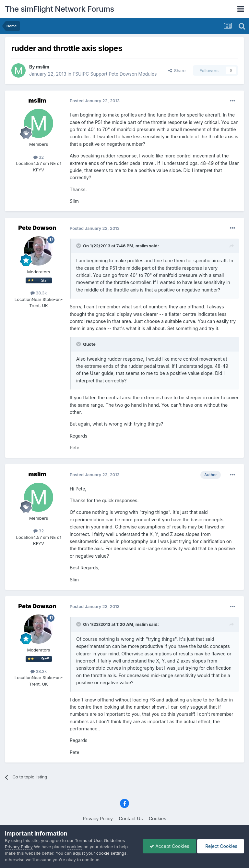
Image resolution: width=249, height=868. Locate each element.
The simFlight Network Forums (59, 9)
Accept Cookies (169, 846)
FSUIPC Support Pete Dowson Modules (115, 74)
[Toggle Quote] (79, 246)
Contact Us (131, 818)
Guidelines (115, 840)
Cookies (158, 818)
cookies (75, 847)
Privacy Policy (98, 818)
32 (39, 157)
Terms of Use (88, 840)
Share (177, 70)
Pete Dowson (37, 228)
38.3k (39, 293)
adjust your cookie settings (100, 853)
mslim (43, 67)
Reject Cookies (221, 846)
